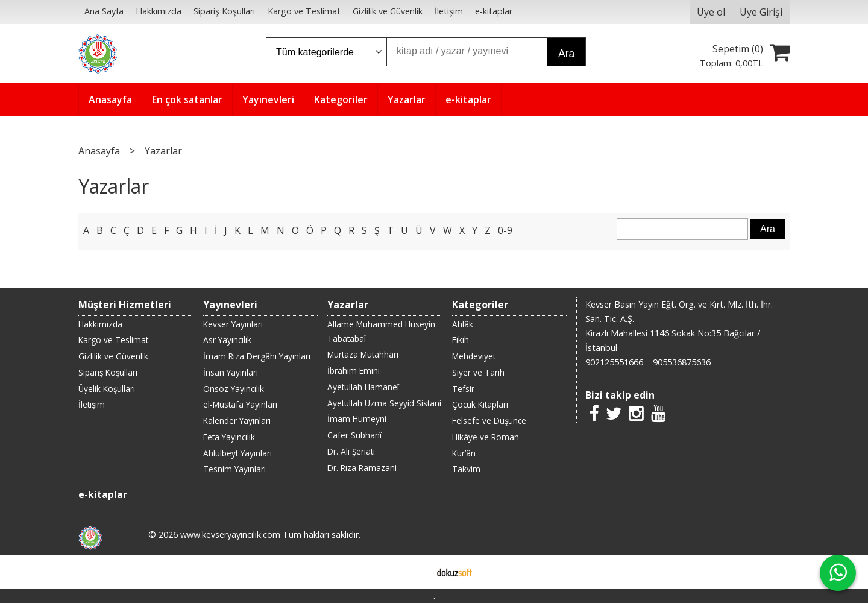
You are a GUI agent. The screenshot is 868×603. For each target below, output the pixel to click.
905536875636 (682, 362)
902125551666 (614, 362)
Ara (566, 54)
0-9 (505, 230)
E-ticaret (415, 572)
